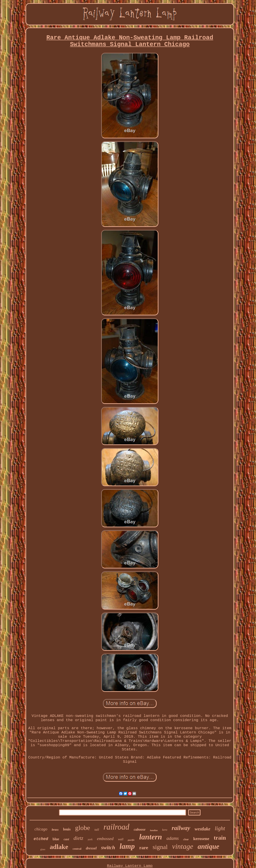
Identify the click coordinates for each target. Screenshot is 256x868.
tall (97, 830)
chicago (41, 829)
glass (43, 849)
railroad (116, 827)
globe (83, 828)
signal (160, 847)
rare (144, 848)
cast (66, 839)
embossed (105, 839)
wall (121, 839)
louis (67, 829)
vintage (183, 846)
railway (181, 828)
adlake (59, 847)
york (90, 839)
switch (108, 847)
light (220, 828)
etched (41, 839)
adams (173, 838)
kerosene (201, 839)
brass (55, 830)
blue (56, 839)
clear (186, 839)
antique (208, 846)
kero (165, 830)
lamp (127, 846)
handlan (154, 830)
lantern (151, 837)
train (220, 838)
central (77, 849)
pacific (131, 840)
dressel (91, 848)
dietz (78, 838)
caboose (140, 829)
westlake (203, 829)
